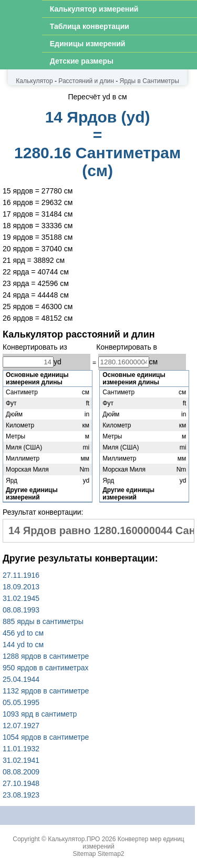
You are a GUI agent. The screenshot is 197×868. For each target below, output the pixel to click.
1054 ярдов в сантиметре (46, 737)
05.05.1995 (21, 702)
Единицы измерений (88, 44)
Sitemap (84, 854)
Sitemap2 (111, 854)
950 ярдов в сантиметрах (46, 668)
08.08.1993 (21, 610)
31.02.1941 (21, 760)
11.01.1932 (21, 749)
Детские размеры (82, 61)
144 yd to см (23, 645)
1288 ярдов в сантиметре (46, 656)
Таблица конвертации (90, 26)
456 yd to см (23, 633)
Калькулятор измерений (94, 9)
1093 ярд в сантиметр (40, 714)
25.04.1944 (21, 679)
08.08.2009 (21, 772)
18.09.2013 (21, 587)
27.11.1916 (21, 575)
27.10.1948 (21, 783)
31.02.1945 (21, 598)
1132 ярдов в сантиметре (46, 691)
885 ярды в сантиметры (43, 621)
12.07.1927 (21, 726)
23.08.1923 (21, 795)
